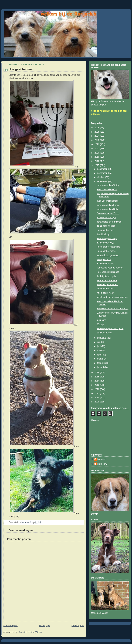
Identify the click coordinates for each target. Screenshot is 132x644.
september (103, 182)
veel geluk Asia (104, 260)
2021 (97, 149)
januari (101, 367)
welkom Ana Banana (107, 280)
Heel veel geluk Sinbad (108, 272)
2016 (97, 373)
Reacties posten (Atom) (30, 632)
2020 (97, 153)
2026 (97, 128)
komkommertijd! (104, 333)
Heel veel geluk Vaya (107, 239)
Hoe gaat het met (105, 230)
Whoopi (100, 324)
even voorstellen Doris (108, 201)
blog (97, 114)
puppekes (101, 320)
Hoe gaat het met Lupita (108, 247)
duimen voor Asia (105, 264)
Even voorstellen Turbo (108, 213)
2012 (97, 389)
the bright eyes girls (106, 276)
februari (101, 363)
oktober (101, 177)
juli (99, 342)
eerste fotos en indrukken (109, 222)
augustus (102, 338)
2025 (97, 132)
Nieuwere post (11, 626)
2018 (97, 161)
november (102, 173)
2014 (97, 381)
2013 (97, 385)
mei (99, 351)
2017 (97, 165)
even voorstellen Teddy (108, 185)
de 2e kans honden (106, 226)
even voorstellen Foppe (108, 205)
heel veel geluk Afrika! (107, 285)
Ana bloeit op (103, 234)
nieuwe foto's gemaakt (108, 255)
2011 (97, 393)
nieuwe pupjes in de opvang (110, 329)
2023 (97, 140)
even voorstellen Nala (107, 209)
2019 (97, 157)
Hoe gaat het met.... (106, 251)
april (99, 355)
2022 (97, 144)
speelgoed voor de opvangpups (112, 297)
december (102, 169)
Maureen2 (102, 464)
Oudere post (78, 626)
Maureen (102, 459)
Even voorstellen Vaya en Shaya (112, 309)
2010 (97, 398)
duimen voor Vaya (105, 243)
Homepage (45, 626)
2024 (97, 136)
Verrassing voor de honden (110, 268)
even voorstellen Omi (107, 189)
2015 (97, 377)
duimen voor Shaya (106, 218)
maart (100, 359)
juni (99, 346)
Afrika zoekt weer (105, 293)
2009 (97, 402)
